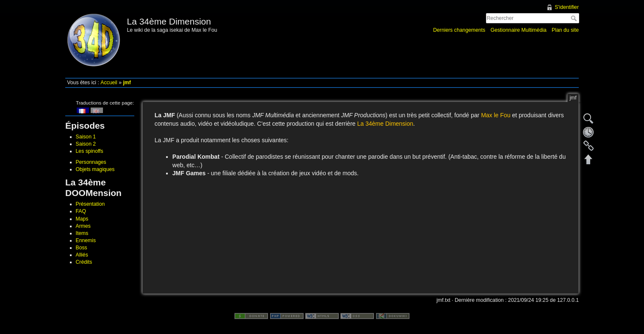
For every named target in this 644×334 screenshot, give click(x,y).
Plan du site (565, 30)
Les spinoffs (90, 151)
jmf (127, 83)
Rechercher (575, 18)
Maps (82, 219)
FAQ (81, 211)
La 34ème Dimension (385, 124)
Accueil (109, 83)
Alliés (82, 255)
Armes (83, 226)
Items (82, 233)
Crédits (84, 262)
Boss (82, 248)
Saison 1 (86, 137)
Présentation (90, 204)
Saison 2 (86, 144)
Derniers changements (459, 30)
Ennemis (86, 240)
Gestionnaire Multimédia (519, 30)
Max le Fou (495, 115)
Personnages (91, 162)
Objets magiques (95, 169)
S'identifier (567, 7)
